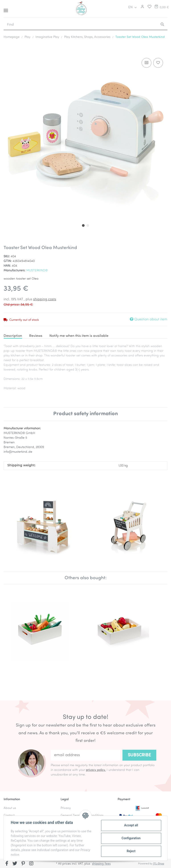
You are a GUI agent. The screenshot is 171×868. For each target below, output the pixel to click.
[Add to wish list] (158, 63)
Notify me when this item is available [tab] (79, 336)
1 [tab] (83, 225)
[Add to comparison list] (147, 63)
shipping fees (101, 864)
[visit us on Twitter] (15, 864)
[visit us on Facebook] (7, 864)
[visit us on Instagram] (31, 864)
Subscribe (139, 755)
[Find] (80, 25)
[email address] (85, 755)
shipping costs (45, 299)
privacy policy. (96, 770)
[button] (142, 7)
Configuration (131, 838)
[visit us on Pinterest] (23, 864)
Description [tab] (13, 336)
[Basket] (161, 7)
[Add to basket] (7, 50)
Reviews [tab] (36, 336)
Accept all (131, 825)
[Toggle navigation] (6, 9)
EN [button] (130, 7)
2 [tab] (88, 225)
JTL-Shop (159, 864)
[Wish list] (148, 7)
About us (10, 808)
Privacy (66, 808)
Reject (131, 851)
